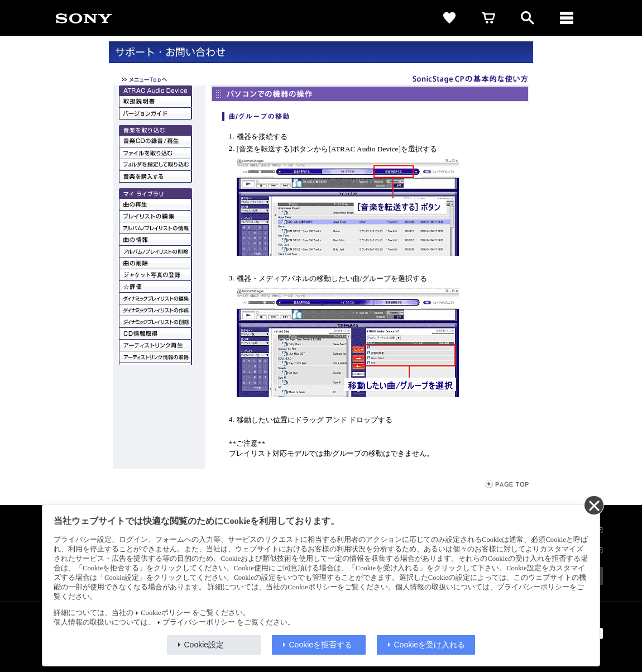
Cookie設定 (204, 645)
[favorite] (449, 18)
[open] (528, 18)
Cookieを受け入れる (430, 645)
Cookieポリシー (165, 613)
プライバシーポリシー (199, 622)
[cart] (488, 18)
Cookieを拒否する (321, 645)
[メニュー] (567, 18)
